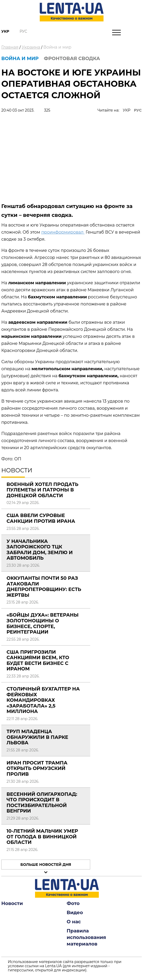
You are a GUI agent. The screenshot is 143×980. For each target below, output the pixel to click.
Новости (12, 903)
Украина (31, 47)
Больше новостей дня (46, 865)
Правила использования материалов (86, 937)
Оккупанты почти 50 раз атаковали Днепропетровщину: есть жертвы (44, 587)
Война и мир (57, 47)
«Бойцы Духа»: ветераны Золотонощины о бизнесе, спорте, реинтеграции (43, 624)
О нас (74, 922)
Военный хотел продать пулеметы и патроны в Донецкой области (42, 490)
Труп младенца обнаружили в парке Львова (37, 737)
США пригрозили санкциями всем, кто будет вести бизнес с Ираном (38, 661)
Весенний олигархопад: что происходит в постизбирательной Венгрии (42, 803)
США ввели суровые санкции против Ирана (41, 518)
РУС (138, 110)
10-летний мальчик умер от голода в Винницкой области (42, 837)
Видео (75, 913)
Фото (73, 903)
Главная (10, 47)
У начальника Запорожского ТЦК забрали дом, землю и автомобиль (40, 550)
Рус (23, 31)
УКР (127, 110)
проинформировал (63, 232)
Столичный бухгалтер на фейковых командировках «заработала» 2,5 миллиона (43, 700)
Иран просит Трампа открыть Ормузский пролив (37, 769)
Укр (5, 31)
